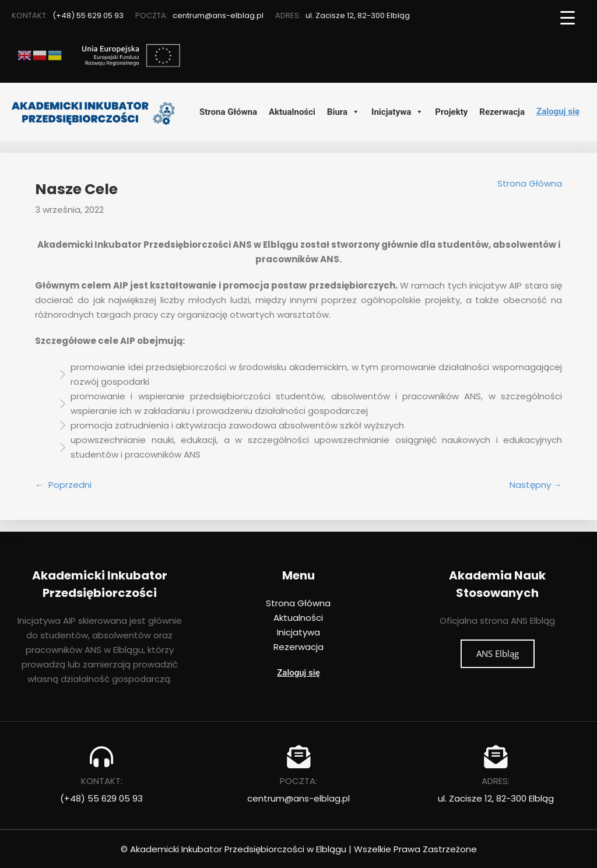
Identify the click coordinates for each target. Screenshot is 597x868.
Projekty (451, 112)
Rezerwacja (502, 112)
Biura (343, 112)
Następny (530, 485)
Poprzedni (70, 485)
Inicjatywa (397, 112)
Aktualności (292, 112)
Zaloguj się (558, 111)
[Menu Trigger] (567, 17)
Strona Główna (228, 112)
